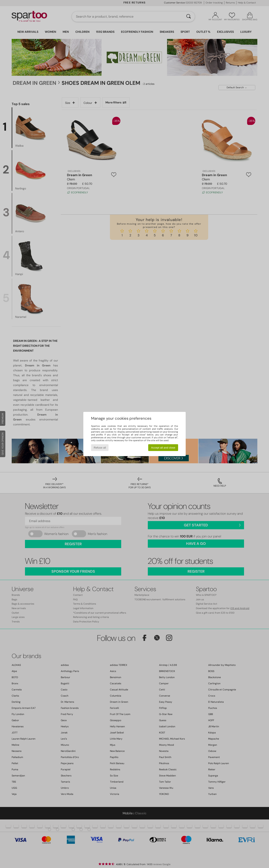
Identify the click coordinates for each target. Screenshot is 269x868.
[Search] (189, 17)
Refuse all (100, 448)
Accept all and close (163, 448)
